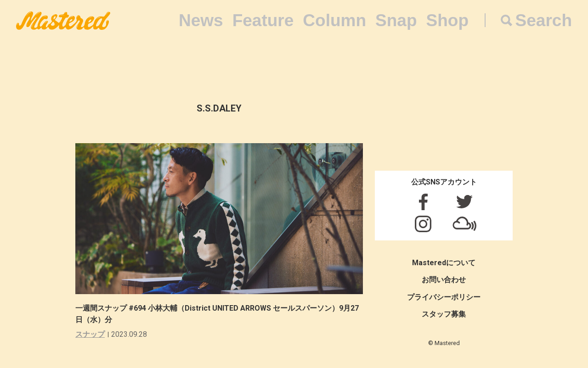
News (201, 20)
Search (544, 20)
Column (334, 20)
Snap (396, 20)
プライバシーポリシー (444, 297)
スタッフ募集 (444, 314)
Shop (447, 20)
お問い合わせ (444, 280)
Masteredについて (444, 263)
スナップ (90, 334)
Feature (263, 20)
